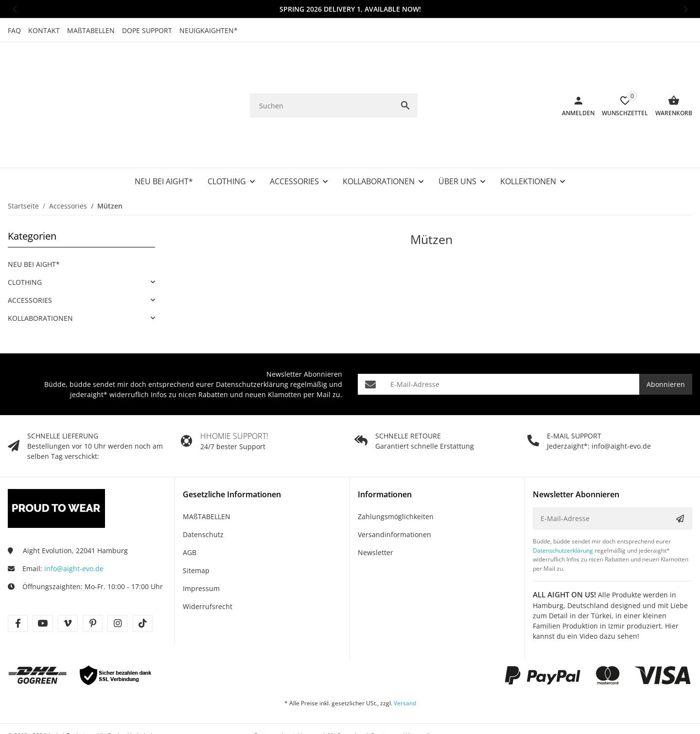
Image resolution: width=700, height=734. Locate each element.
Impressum (201, 550)
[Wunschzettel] (621, 86)
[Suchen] (322, 86)
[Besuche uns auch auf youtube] (43, 585)
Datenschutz (203, 496)
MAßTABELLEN (91, 30)
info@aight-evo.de (74, 530)
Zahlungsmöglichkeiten (396, 478)
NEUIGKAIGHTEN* (209, 30)
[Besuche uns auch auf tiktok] (143, 585)
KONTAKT (44, 30)
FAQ (14, 30)
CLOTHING (25, 243)
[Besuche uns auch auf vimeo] (68, 585)
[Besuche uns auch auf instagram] (117, 585)
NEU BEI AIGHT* (34, 225)
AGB (190, 514)
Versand (405, 664)
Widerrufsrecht (208, 568)
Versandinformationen (394, 496)
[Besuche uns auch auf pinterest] (93, 585)
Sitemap (196, 532)
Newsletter (376, 514)
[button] (15, 9)
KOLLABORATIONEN (40, 279)
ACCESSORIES (30, 261)
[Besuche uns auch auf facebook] (18, 585)
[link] (81, 243)
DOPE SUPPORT (147, 30)
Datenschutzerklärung (252, 345)
